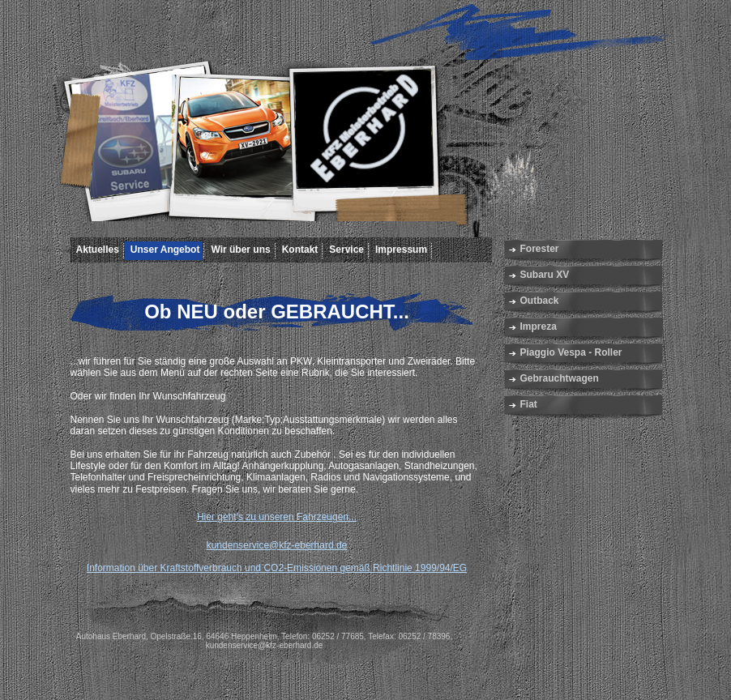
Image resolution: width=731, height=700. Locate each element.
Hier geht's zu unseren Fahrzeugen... (277, 517)
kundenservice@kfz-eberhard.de (277, 545)
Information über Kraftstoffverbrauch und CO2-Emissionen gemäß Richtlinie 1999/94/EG (277, 568)
